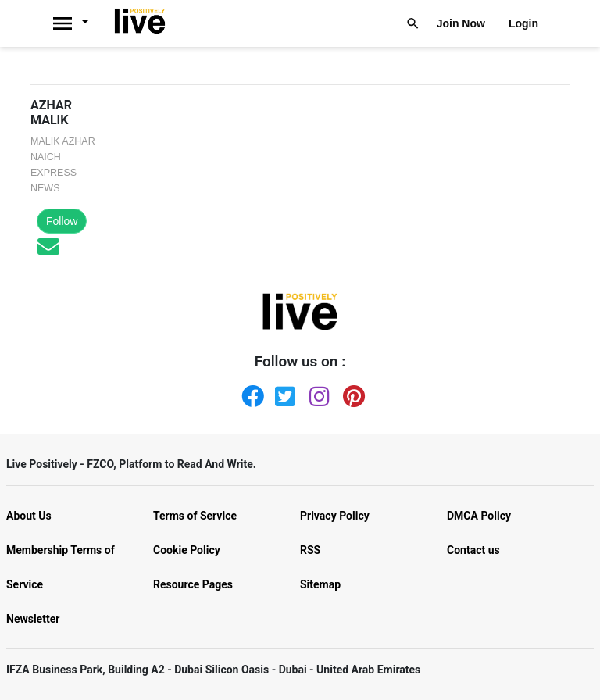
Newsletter (33, 619)
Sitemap (320, 584)
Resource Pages (193, 584)
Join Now (461, 23)
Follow (62, 221)
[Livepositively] (79, 23)
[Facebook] (249, 393)
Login (523, 23)
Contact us (473, 550)
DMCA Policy (479, 516)
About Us (29, 516)
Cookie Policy (187, 550)
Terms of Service (195, 516)
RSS (310, 550)
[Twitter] (283, 393)
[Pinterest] (351, 393)
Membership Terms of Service (61, 567)
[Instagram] (317, 393)
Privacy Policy (335, 516)
